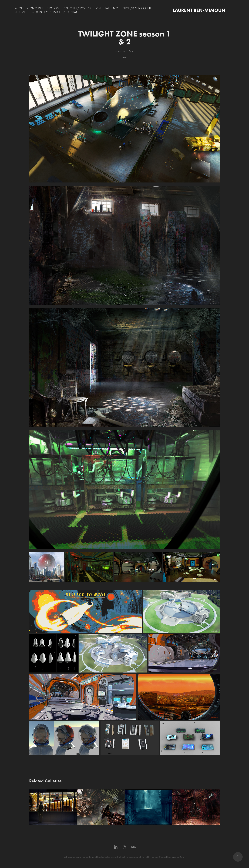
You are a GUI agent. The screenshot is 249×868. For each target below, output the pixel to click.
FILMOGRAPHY (38, 12)
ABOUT (20, 8)
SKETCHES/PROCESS (77, 8)
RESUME (20, 12)
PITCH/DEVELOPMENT (137, 8)
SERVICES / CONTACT (65, 12)
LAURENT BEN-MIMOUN (199, 10)
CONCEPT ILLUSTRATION (43, 8)
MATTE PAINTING (107, 8)
